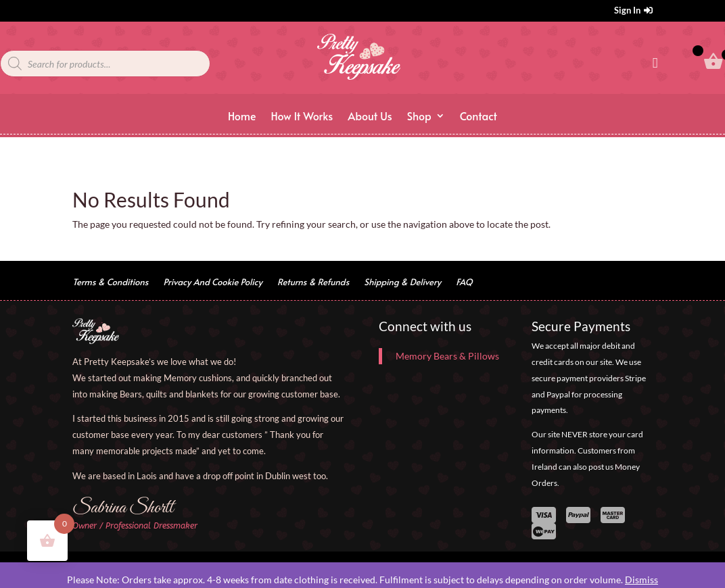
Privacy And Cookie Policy (212, 283)
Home (242, 117)
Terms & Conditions (110, 283)
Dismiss (641, 580)
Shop (419, 117)
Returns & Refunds (313, 283)
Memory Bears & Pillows (447, 356)
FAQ (464, 283)
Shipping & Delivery (402, 283)
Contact (478, 117)
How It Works (302, 117)
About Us (370, 117)
